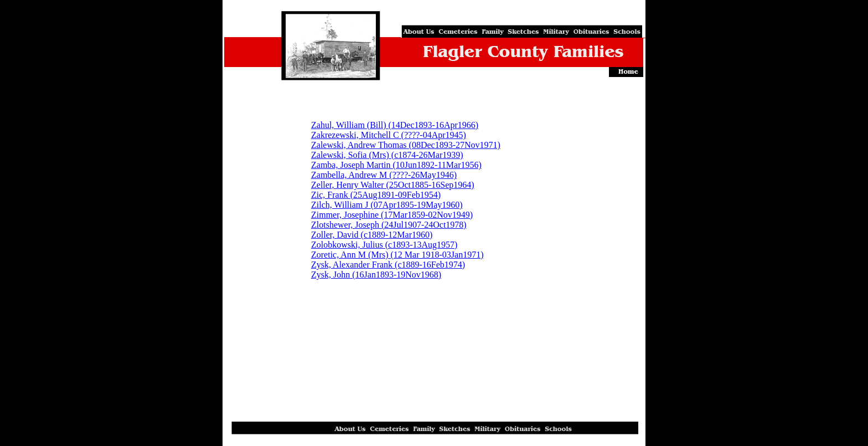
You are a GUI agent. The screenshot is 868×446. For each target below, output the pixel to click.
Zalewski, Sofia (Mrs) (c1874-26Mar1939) (387, 155)
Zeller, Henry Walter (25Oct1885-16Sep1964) (393, 185)
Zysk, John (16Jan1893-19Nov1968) (376, 275)
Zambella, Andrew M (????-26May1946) (384, 175)
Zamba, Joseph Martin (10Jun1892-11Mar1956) (396, 165)
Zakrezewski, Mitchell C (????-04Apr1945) (389, 135)
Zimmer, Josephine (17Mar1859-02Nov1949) (392, 215)
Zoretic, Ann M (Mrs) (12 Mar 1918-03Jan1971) (397, 255)
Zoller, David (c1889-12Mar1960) (372, 235)
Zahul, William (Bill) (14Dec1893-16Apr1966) (395, 125)
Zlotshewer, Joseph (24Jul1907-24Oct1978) (389, 225)
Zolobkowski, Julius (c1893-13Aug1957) (384, 245)
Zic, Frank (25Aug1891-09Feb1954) (376, 195)
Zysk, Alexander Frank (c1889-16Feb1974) (388, 265)
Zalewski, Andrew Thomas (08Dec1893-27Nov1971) (406, 145)
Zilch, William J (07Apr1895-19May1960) (387, 205)
